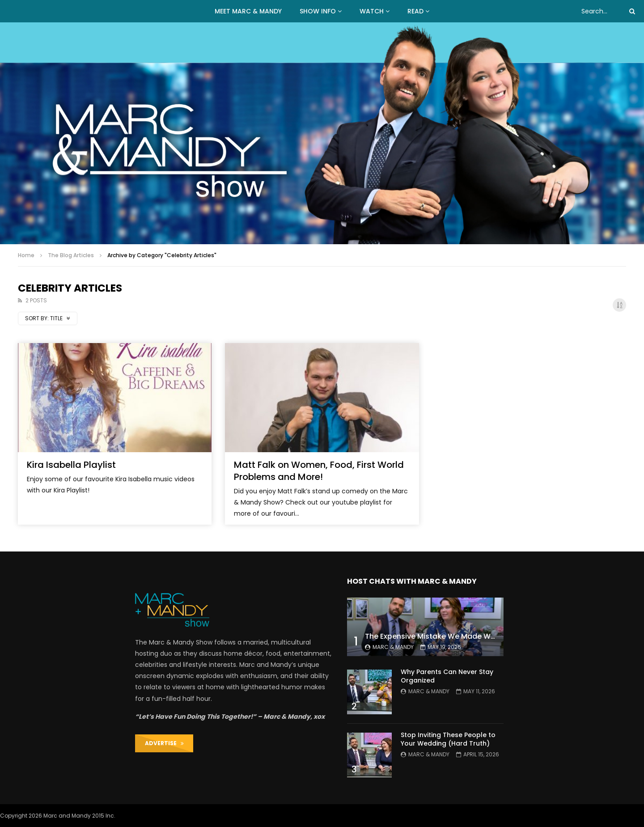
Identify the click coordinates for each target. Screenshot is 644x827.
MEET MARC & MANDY (248, 11)
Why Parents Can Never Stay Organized (447, 676)
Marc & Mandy (393, 647)
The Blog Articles (71, 255)
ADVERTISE (164, 743)
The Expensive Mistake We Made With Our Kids (448, 636)
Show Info (318, 11)
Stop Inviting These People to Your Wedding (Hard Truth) (448, 739)
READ (415, 11)
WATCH (372, 11)
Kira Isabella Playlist (71, 465)
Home (26, 255)
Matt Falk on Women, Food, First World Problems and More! (319, 471)
